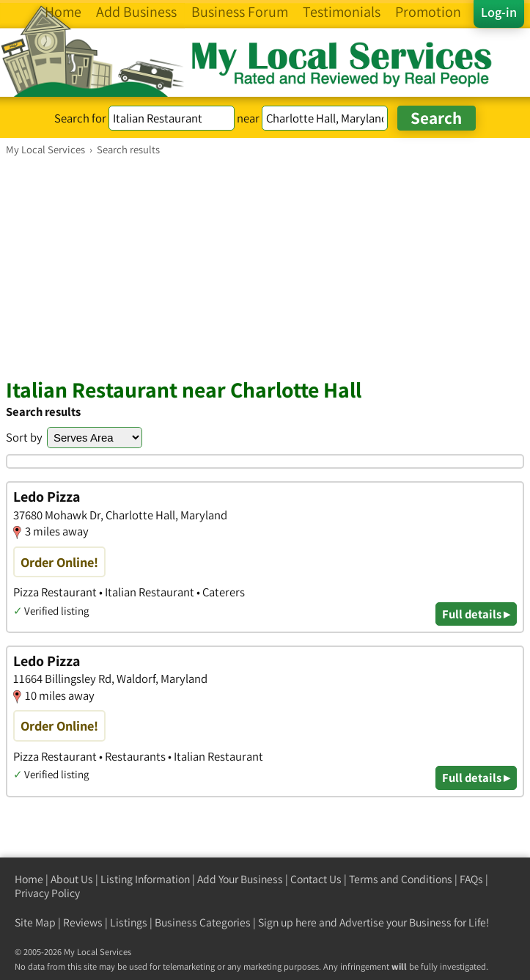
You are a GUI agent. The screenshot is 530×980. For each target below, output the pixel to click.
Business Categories (203, 922)
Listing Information (145, 879)
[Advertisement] (265, 266)
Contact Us (316, 879)
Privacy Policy (47, 893)
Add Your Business (240, 879)
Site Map (35, 922)
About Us (72, 879)
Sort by (24, 437)
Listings (129, 922)
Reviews (83, 922)
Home (29, 879)
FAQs (471, 879)
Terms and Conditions (401, 879)
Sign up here (287, 922)
